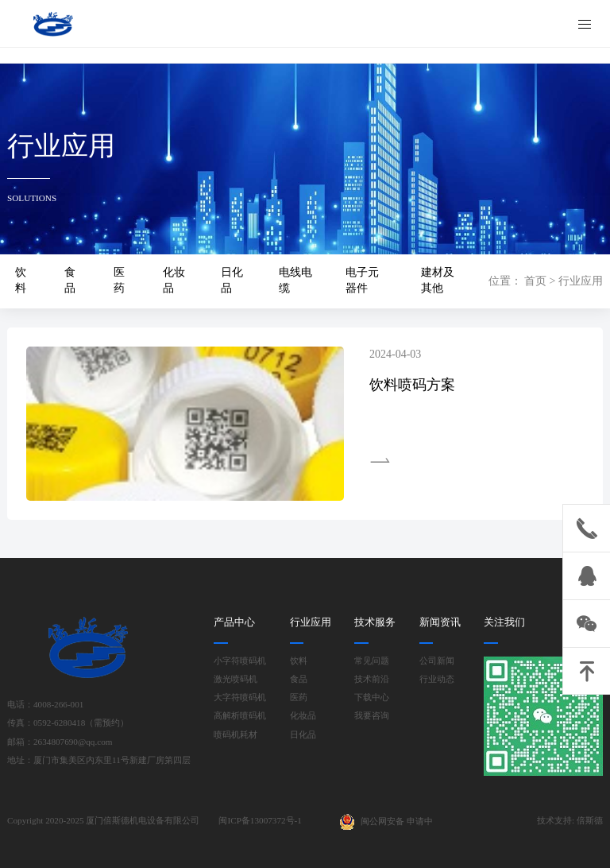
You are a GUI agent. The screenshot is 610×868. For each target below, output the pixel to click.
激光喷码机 (236, 679)
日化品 (232, 280)
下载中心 (372, 697)
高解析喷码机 (240, 716)
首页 (535, 281)
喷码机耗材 (236, 735)
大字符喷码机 (240, 697)
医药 (119, 280)
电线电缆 (295, 280)
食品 (70, 280)
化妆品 (174, 280)
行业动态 (437, 679)
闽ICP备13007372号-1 (260, 820)
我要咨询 (372, 716)
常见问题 (372, 661)
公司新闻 (437, 661)
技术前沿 (372, 679)
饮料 (21, 280)
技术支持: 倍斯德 (570, 820)
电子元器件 (362, 280)
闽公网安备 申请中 (386, 822)
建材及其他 (438, 280)
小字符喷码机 (240, 661)
